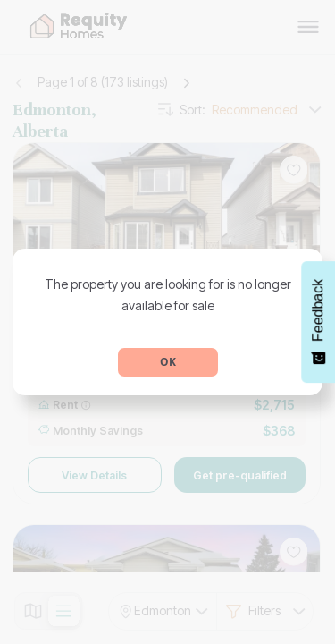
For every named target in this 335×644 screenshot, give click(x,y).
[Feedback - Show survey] (318, 322)
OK (168, 362)
